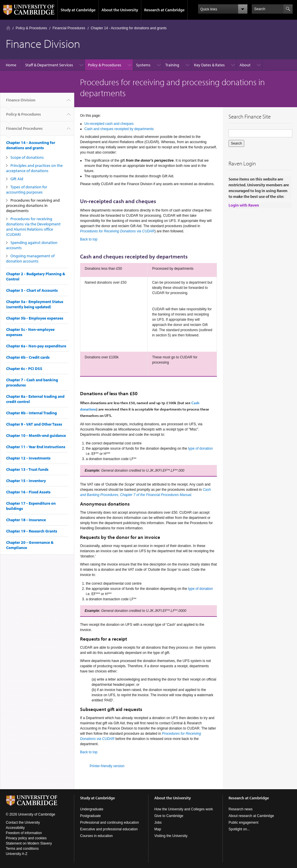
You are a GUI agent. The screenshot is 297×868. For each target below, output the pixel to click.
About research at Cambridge (251, 816)
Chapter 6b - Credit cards (28, 357)
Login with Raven (244, 205)
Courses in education (96, 836)
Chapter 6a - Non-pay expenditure (36, 346)
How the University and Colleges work (184, 809)
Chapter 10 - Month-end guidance (36, 435)
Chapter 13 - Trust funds (27, 469)
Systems (143, 65)
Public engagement (243, 823)
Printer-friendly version (107, 766)
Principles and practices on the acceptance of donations (34, 168)
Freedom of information (24, 833)
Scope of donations (27, 157)
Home (8, 28)
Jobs (158, 823)
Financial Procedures (69, 28)
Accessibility (15, 828)
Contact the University (23, 823)
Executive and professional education (109, 829)
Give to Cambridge (169, 816)
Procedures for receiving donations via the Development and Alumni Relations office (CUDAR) (33, 227)
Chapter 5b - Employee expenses (35, 318)
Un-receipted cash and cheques (109, 124)
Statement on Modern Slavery (29, 843)
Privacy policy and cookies (26, 838)
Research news (241, 809)
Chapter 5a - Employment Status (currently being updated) (35, 304)
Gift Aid (17, 179)
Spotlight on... (239, 829)
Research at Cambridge (164, 10)
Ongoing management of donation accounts (30, 258)
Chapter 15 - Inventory (26, 481)
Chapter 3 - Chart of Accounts (32, 290)
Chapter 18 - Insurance (26, 520)
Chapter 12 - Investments (28, 458)
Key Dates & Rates (209, 65)
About (245, 65)
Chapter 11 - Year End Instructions (36, 447)
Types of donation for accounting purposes (27, 189)
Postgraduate (90, 816)
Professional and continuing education (109, 823)
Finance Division (21, 102)
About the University (120, 10)
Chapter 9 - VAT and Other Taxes (34, 424)
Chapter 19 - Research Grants (32, 531)
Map (158, 829)
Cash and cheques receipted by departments (119, 129)
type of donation (200, 448)
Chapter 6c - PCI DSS (24, 369)
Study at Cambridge (78, 10)
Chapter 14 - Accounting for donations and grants (129, 28)
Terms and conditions (22, 849)
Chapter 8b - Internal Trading (31, 413)
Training (172, 65)
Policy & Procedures (31, 28)
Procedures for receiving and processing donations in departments (33, 205)
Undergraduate (92, 809)
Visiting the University (171, 836)
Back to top (89, 239)
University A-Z (17, 854)
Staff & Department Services (49, 65)
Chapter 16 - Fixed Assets (28, 492)
